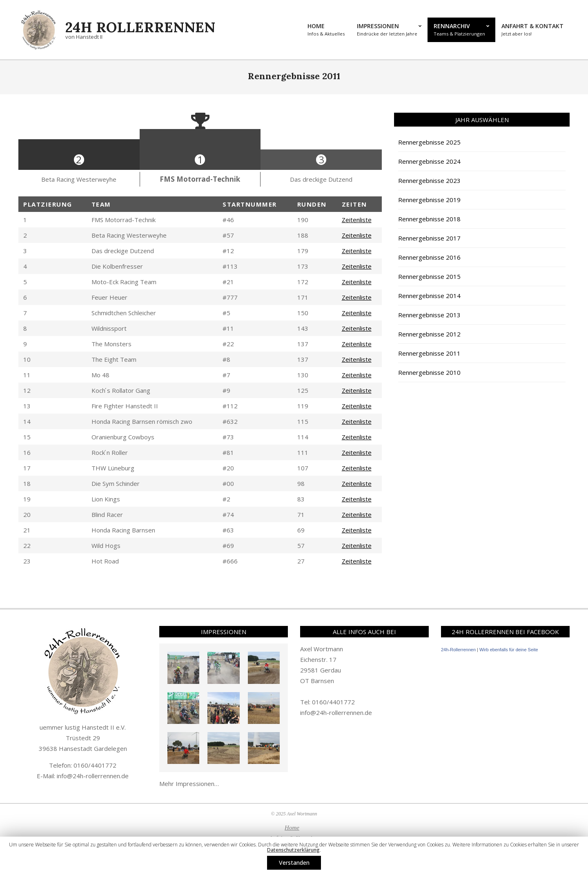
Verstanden (294, 863)
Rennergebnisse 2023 (429, 180)
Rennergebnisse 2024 (429, 161)
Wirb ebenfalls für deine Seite (509, 650)
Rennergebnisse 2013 (429, 315)
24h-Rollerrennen (458, 650)
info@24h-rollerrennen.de (93, 776)
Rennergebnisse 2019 (429, 200)
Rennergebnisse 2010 (429, 372)
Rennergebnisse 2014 (429, 296)
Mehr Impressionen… (189, 784)
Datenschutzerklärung (293, 850)
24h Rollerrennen (140, 27)
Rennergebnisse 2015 (429, 276)
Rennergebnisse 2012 (429, 334)
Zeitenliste (357, 220)
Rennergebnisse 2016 (429, 257)
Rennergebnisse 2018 (429, 219)
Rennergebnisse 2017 (429, 238)
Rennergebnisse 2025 (429, 142)
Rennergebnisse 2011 (429, 353)
